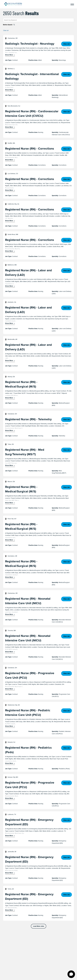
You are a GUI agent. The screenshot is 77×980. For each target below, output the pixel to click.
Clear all (6, 30)
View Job (67, 44)
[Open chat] (71, 974)
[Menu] (71, 4)
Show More (9, 55)
